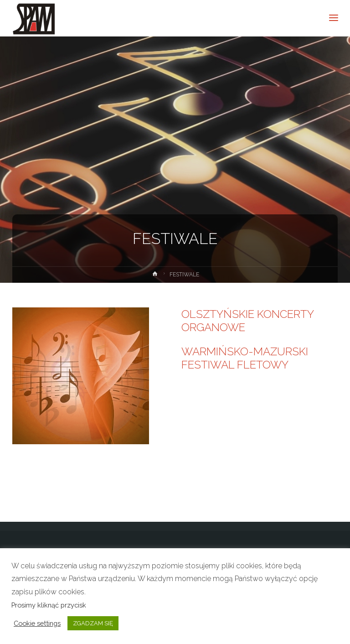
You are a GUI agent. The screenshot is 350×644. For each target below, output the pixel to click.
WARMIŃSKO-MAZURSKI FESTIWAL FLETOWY (245, 358)
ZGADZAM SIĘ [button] (93, 623)
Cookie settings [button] (37, 623)
